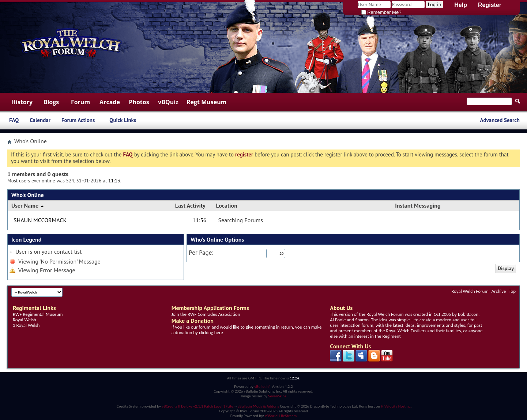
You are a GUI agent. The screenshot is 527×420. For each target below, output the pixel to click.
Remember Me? (381, 12)
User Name (28, 205)
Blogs (51, 102)
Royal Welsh (25, 320)
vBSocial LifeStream (281, 416)
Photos (139, 102)
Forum (80, 102)
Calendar (40, 120)
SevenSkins (277, 396)
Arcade (110, 102)
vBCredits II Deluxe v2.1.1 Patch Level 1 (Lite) (198, 406)
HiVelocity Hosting (396, 406)
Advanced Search (500, 120)
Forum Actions (78, 120)
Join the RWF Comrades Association (206, 314)
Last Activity (190, 205)
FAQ (14, 120)
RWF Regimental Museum (38, 314)
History (22, 102)
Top (512, 291)
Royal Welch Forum (470, 291)
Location (227, 205)
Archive (499, 291)
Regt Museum (206, 102)
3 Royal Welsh (26, 325)
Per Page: (201, 253)
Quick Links (123, 120)
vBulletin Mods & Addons (258, 406)
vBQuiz (168, 102)
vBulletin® (262, 387)
